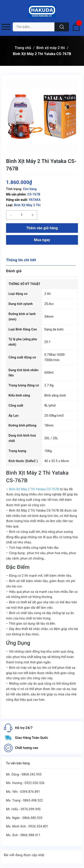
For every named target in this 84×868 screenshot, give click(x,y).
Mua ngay (42, 240)
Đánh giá (14, 271)
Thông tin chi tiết (21, 260)
